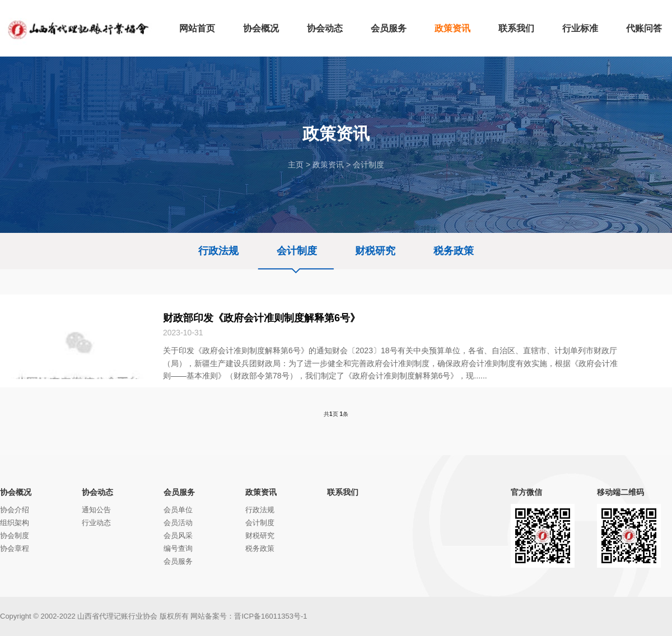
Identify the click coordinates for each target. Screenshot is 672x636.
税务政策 (454, 251)
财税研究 (375, 251)
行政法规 (218, 251)
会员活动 (178, 523)
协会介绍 (15, 510)
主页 (296, 165)
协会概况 (16, 492)
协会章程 (15, 548)
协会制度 (15, 536)
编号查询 (178, 548)
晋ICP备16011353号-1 (270, 616)
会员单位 (178, 510)
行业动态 (96, 523)
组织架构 (15, 523)
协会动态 (97, 492)
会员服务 (179, 492)
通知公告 (96, 510)
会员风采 (178, 536)
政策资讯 (328, 165)
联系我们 (343, 492)
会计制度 (368, 165)
